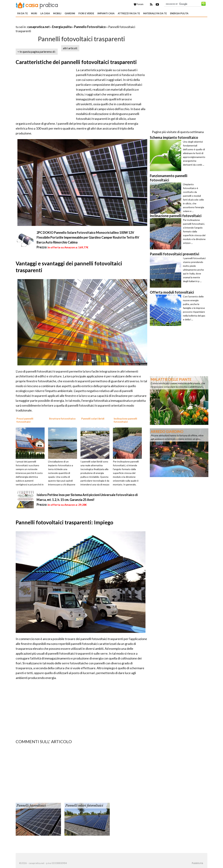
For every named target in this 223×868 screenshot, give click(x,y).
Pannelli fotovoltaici (31, 806)
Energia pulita (179, 13)
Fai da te (22, 13)
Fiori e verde (86, 13)
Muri (34, 13)
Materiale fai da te (155, 13)
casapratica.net (39, 27)
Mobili (57, 13)
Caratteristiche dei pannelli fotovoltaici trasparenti (76, 62)
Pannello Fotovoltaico (90, 27)
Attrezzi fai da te (129, 13)
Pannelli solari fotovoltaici (84, 806)
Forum (139, 4)
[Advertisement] (56, 23)
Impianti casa (106, 13)
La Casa (45, 13)
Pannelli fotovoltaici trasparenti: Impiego (64, 522)
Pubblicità (197, 863)
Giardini (70, 13)
